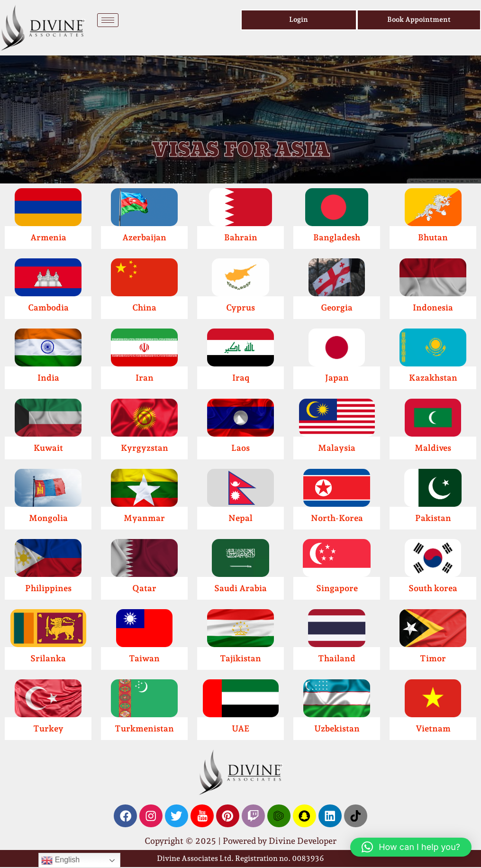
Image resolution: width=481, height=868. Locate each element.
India (48, 378)
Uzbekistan (337, 728)
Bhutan (433, 237)
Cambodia (48, 307)
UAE (241, 728)
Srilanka (48, 658)
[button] (411, 847)
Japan (337, 378)
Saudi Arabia (240, 588)
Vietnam (433, 728)
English (60, 860)
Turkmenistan (144, 728)
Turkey (48, 728)
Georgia (337, 307)
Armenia (48, 237)
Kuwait (48, 448)
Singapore (337, 588)
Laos (240, 448)
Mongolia (48, 518)
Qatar (144, 588)
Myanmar (144, 518)
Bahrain (241, 237)
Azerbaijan (144, 237)
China (144, 307)
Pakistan (433, 518)
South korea (433, 588)
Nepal (240, 518)
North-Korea (337, 518)
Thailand (337, 658)
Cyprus (240, 307)
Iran (145, 378)
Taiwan (144, 658)
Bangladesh (337, 237)
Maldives (433, 448)
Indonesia (433, 307)
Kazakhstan (433, 378)
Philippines (48, 588)
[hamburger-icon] (108, 20)
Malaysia (337, 448)
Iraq (241, 378)
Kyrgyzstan (145, 448)
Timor (433, 658)
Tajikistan (240, 658)
